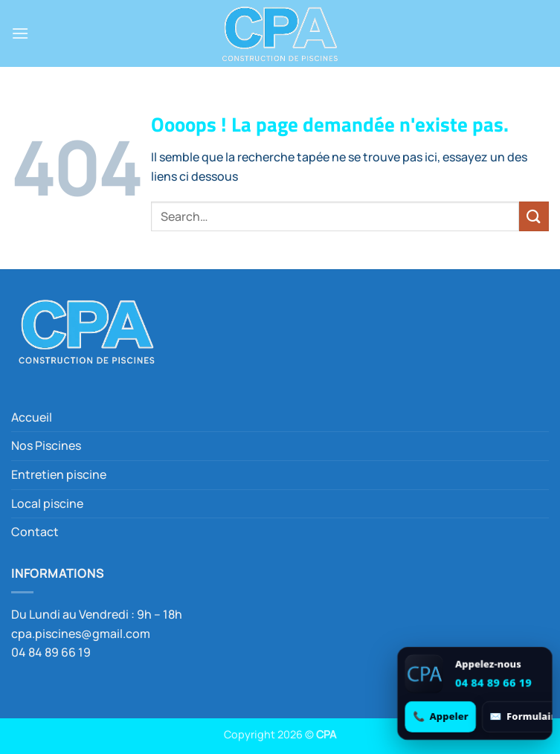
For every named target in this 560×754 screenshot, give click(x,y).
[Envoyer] (534, 216)
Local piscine (47, 503)
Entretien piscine (59, 474)
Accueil (32, 417)
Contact (35, 532)
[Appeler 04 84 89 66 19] (441, 716)
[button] (20, 33)
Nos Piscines (46, 445)
